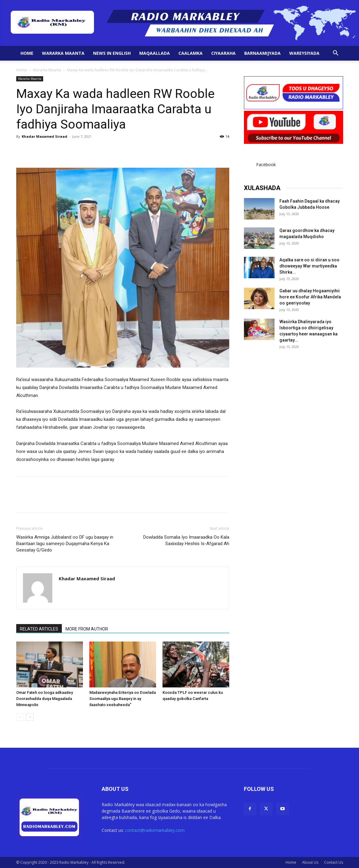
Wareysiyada (304, 53)
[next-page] (30, 717)
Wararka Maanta (63, 53)
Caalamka (191, 53)
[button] (336, 54)
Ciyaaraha (223, 53)
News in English (112, 53)
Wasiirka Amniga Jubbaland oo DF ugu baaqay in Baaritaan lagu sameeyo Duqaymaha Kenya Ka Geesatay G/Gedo (65, 544)
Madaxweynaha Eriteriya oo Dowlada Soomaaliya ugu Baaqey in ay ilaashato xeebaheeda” (123, 699)
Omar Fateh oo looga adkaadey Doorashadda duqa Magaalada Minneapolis (45, 699)
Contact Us (334, 862)
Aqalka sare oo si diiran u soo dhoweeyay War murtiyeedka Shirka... (309, 266)
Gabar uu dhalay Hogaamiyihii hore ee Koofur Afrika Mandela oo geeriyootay (310, 297)
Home (27, 53)
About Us (310, 862)
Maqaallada (155, 53)
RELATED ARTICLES (39, 629)
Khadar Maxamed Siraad (45, 136)
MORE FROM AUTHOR (87, 629)
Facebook (266, 165)
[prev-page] (20, 717)
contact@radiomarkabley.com (155, 830)
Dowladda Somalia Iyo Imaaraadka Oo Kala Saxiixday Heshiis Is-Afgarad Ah (186, 540)
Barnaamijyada (262, 53)
